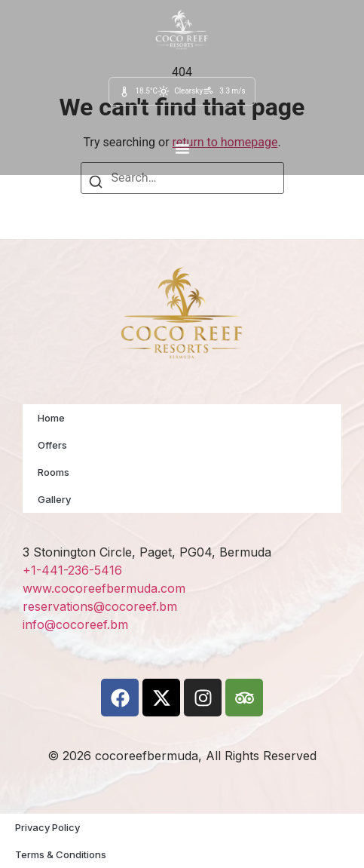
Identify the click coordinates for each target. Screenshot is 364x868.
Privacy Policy (47, 827)
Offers (52, 445)
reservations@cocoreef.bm (100, 606)
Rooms (54, 472)
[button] (182, 149)
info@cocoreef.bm (75, 624)
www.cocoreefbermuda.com (104, 588)
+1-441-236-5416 (72, 570)
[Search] (96, 184)
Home (51, 418)
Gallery (54, 499)
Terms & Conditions (61, 854)
